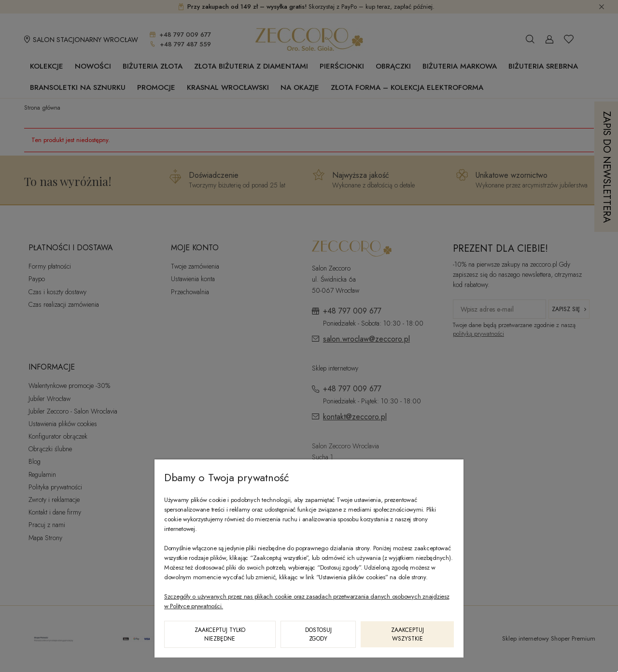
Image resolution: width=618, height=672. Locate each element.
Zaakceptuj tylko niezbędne (220, 634)
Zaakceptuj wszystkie (407, 634)
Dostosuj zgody (318, 634)
